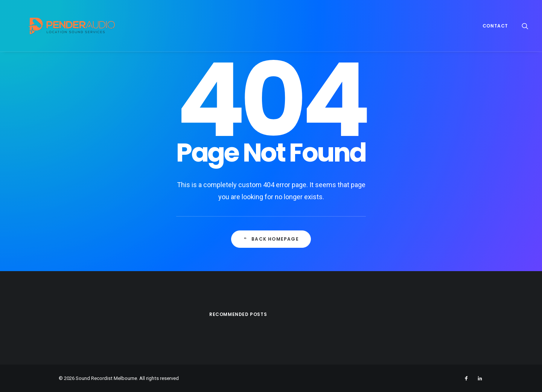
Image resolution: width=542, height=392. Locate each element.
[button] (525, 26)
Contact (495, 26)
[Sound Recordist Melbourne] (60, 26)
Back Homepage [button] (271, 239)
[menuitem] (493, 26)
